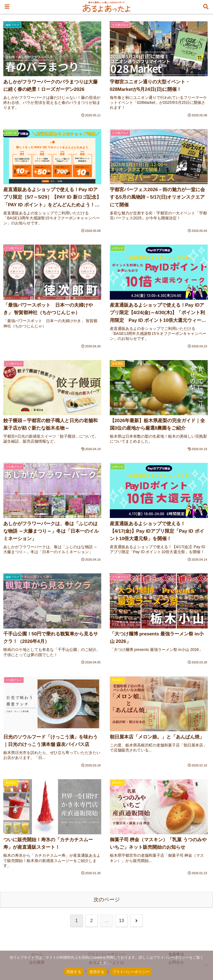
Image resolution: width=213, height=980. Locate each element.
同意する (74, 972)
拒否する (97, 972)
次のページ (107, 900)
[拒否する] (206, 965)
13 (121, 921)
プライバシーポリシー (131, 972)
